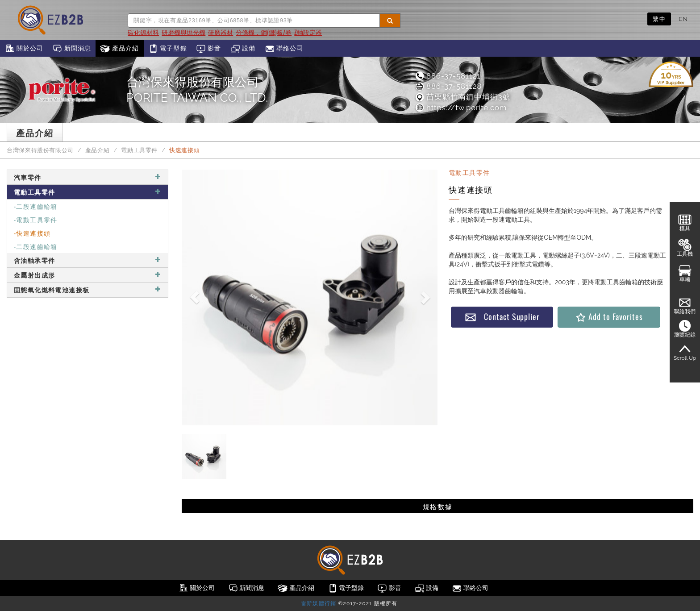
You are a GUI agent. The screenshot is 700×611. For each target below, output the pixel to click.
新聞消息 (72, 49)
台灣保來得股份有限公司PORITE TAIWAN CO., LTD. (197, 90)
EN (683, 19)
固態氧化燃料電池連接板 (87, 289)
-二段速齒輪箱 (36, 206)
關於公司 (24, 49)
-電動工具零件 (36, 219)
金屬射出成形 (87, 275)
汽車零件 (87, 177)
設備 (243, 49)
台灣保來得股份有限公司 (40, 150)
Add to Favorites (609, 317)
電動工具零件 (139, 150)
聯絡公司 (284, 49)
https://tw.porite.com (460, 108)
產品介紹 (119, 49)
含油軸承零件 (87, 260)
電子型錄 (168, 49)
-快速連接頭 (32, 233)
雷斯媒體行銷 (319, 603)
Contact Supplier (502, 317)
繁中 (659, 19)
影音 (209, 49)
